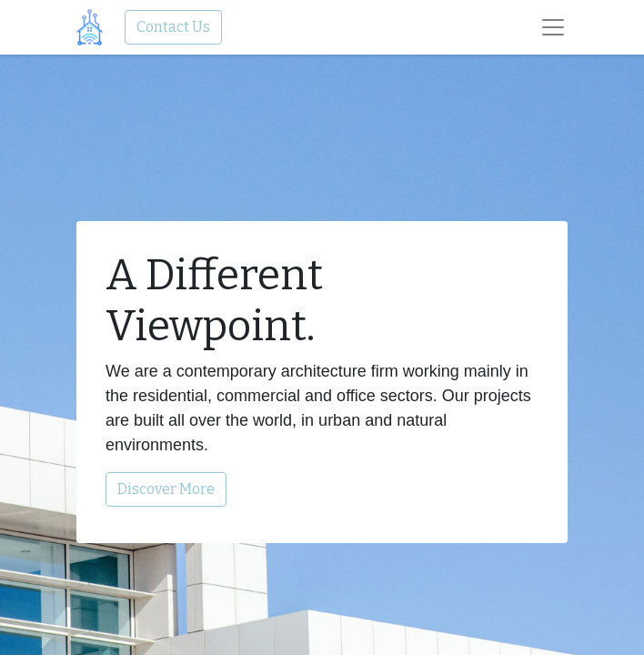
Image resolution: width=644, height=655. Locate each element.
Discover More (166, 489)
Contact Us (173, 27)
